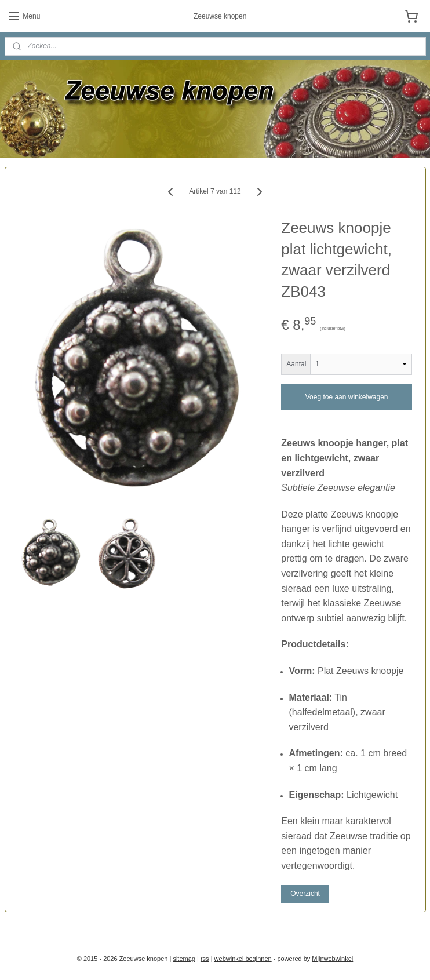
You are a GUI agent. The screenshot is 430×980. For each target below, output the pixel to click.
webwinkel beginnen (243, 959)
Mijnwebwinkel (332, 959)
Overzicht (305, 893)
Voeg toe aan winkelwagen (347, 397)
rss (205, 959)
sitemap (184, 959)
